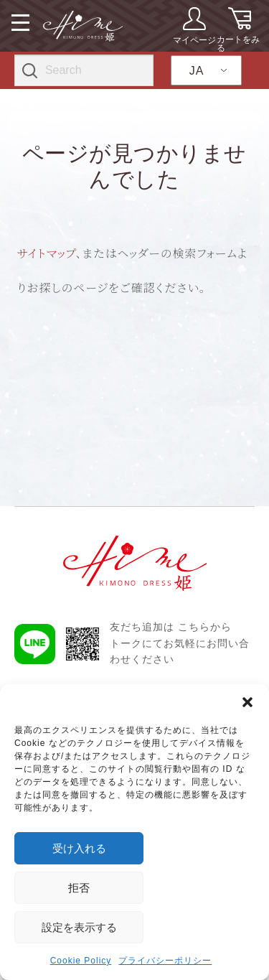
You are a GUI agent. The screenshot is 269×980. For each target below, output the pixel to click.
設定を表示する (79, 927)
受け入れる (79, 848)
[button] (247, 702)
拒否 (79, 888)
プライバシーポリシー (165, 961)
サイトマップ (47, 253)
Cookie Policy (81, 961)
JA (197, 71)
